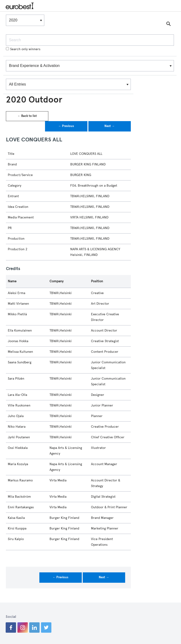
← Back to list (27, 116)
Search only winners (23, 49)
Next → (109, 126)
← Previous (66, 126)
